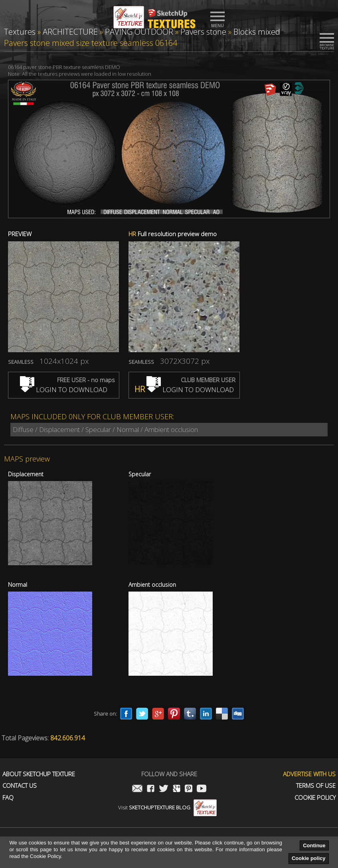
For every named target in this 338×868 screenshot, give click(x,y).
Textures (20, 32)
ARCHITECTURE (70, 32)
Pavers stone (203, 32)
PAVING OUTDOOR (139, 32)
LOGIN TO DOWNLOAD (64, 390)
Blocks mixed (257, 32)
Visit (167, 807)
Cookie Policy (315, 798)
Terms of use (316, 786)
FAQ (8, 798)
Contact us (20, 786)
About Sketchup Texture (39, 774)
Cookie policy (309, 858)
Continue (314, 845)
